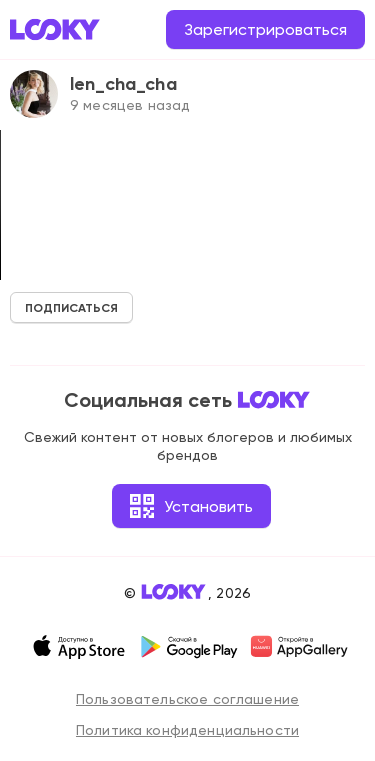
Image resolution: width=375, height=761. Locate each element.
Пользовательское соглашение (187, 699)
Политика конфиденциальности (187, 730)
